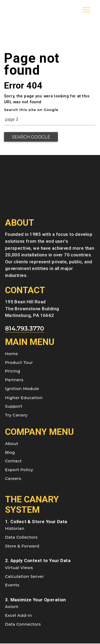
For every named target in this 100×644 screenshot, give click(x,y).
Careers (13, 479)
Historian (15, 529)
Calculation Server (25, 577)
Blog (10, 453)
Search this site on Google (31, 110)
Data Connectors (23, 624)
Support (14, 407)
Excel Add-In (19, 616)
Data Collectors (21, 537)
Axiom (12, 607)
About (12, 444)
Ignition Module (22, 389)
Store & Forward (22, 546)
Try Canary (16, 416)
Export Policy (19, 470)
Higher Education (24, 398)
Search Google (32, 137)
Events (12, 585)
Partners (14, 380)
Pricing (13, 371)
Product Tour (19, 363)
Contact (13, 461)
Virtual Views (19, 568)
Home (12, 354)
